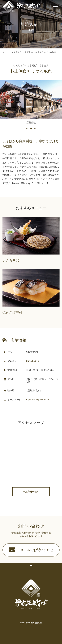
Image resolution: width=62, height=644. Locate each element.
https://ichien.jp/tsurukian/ (38, 400)
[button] (27, 129)
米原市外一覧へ (31, 492)
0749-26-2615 (32, 361)
